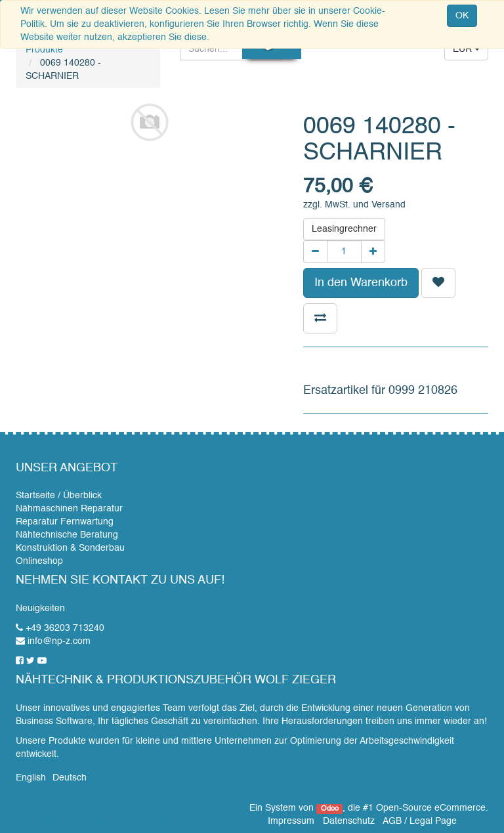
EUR (466, 49)
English (31, 778)
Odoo (330, 809)
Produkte (44, 50)
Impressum (291, 821)
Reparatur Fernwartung (65, 522)
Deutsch (70, 778)
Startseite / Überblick (59, 496)
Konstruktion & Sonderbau (70, 548)
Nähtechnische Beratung (67, 535)
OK (462, 16)
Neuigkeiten (40, 609)
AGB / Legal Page (420, 821)
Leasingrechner (344, 229)
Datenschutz (349, 821)
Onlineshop (39, 561)
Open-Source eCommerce (431, 808)
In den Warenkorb (361, 283)
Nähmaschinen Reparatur (69, 509)
